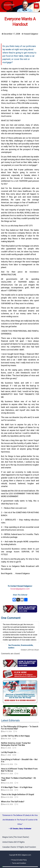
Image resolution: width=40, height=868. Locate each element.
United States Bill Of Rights (13, 842)
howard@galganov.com (20, 589)
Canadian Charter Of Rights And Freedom (19, 847)
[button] (36, 6)
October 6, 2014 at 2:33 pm (30, 650)
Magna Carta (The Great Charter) (16, 837)
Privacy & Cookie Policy (19, 860)
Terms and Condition (19, 863)
